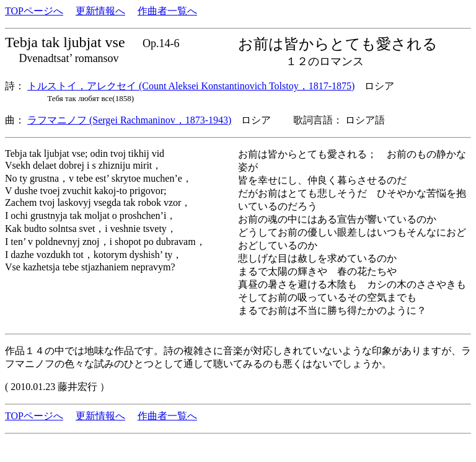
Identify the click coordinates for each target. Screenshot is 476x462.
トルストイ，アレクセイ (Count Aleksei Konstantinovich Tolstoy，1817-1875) (191, 86)
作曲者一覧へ (167, 11)
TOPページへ (34, 11)
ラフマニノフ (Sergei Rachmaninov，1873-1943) (129, 120)
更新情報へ (100, 11)
